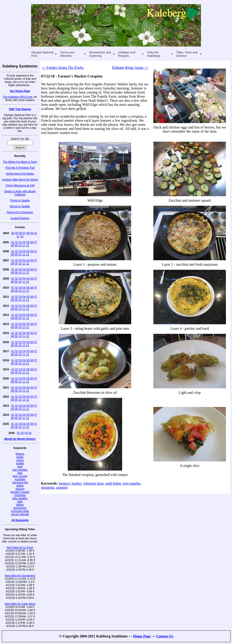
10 (35, 233)
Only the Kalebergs (154, 54)
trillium (20, 505)
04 (13, 233)
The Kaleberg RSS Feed (18, 97)
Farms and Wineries (67, 54)
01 (13, 242)
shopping (48, 487)
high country (20, 476)
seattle (20, 463)
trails (20, 502)
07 (24, 233)
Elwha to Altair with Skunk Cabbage (20, 193)
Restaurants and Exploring (100, 54)
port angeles (20, 470)
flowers (20, 454)
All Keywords (20, 520)
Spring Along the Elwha (20, 174)
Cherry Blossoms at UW (20, 186)
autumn (20, 489)
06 (20, 233)
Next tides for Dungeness (20, 576)
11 (18, 236)
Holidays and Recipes (127, 54)
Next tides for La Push (20, 547)
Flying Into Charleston (20, 212)
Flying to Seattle (20, 201)
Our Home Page (20, 91)
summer (62, 487)
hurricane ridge (20, 511)
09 (32, 233)
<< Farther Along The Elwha (63, 68)
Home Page (142, 636)
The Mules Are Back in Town (20, 162)
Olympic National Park (42, 54)
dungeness (20, 508)
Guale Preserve (20, 218)
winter (20, 457)
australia (20, 479)
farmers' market (20, 492)
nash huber (113, 483)
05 (17, 233)
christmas (20, 495)
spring (20, 460)
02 (17, 242)
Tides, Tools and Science (187, 54)
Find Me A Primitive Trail (20, 168)
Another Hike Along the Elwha (20, 180)
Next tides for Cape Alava (20, 604)
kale (20, 473)
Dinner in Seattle (20, 206)
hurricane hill (20, 483)
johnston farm (93, 483)
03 (20, 242)
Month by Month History (20, 439)
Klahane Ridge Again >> (130, 68)
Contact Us (165, 636)
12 (22, 236)
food (20, 467)
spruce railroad (20, 514)
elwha (20, 486)
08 (28, 233)
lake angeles (20, 498)
